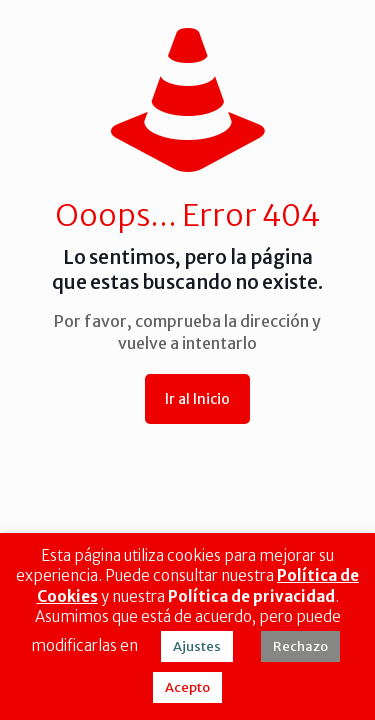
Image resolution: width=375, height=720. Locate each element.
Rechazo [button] (300, 646)
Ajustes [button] (197, 646)
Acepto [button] (187, 687)
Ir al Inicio (197, 399)
